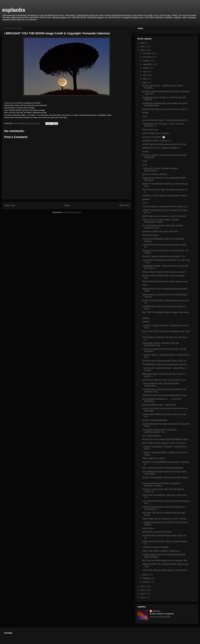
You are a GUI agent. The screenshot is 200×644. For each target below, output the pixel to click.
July (145, 72)
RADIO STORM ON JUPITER (155, 174)
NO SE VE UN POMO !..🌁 (154, 137)
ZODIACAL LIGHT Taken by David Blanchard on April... (165, 395)
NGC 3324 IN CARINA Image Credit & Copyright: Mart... (166, 561)
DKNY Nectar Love (150, 130)
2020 (143, 43)
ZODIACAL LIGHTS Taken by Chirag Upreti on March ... (165, 196)
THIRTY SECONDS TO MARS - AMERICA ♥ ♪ (161, 551)
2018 (143, 50)
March (146, 575)
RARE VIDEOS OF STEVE (154, 458)
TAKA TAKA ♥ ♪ (149, 528)
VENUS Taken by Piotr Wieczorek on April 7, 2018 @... (165, 519)
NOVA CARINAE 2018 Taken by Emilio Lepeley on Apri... (166, 281)
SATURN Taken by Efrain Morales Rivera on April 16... (165, 361)
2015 (143, 594)
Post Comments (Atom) (72, 212)
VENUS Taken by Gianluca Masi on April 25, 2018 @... (165, 144)
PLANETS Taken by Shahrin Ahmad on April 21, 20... (164, 256)
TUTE (145, 116)
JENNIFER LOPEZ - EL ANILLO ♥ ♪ (157, 141)
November (147, 57)
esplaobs (14, 10)
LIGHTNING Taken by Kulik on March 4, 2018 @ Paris (165, 570)
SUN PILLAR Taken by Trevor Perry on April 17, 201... (165, 380)
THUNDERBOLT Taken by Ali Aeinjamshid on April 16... (165, 364)
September (147, 64)
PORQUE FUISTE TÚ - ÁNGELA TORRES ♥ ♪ (162, 148)
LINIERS (146, 199)
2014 (143, 598)
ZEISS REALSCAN (150, 235)
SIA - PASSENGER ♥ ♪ (152, 436)
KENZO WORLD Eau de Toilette (156, 133)
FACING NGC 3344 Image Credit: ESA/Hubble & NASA (165, 439)
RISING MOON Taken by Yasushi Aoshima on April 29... (165, 109)
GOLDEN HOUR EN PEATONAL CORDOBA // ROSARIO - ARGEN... (162, 485)
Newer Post (10, 205)
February (147, 578)
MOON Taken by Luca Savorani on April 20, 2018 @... (165, 216)
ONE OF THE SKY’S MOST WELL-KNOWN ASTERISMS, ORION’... (161, 221)
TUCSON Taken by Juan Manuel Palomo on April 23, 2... (166, 207)
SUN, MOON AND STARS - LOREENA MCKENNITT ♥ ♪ (166, 120)
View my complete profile (160, 617)
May (145, 79)
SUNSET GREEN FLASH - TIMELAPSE (159, 405)
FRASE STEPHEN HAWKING (155, 420)
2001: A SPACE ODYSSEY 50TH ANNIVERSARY (163, 468)
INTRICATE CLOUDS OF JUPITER (157, 532)
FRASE (145, 113)
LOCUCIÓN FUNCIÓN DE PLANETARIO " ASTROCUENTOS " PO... (160, 431)
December (147, 53)
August (146, 68)
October (146, 61)
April (145, 83)
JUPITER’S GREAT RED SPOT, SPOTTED (160, 231)
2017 (143, 587)
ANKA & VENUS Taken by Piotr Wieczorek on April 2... (165, 272)
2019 (143, 46)
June (145, 75)
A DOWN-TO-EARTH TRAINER (155, 547)
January (146, 582)
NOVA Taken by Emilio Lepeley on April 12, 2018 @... (164, 443)
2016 (143, 590)
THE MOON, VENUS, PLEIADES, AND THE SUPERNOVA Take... (161, 344)
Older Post (124, 205)
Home (67, 205)
